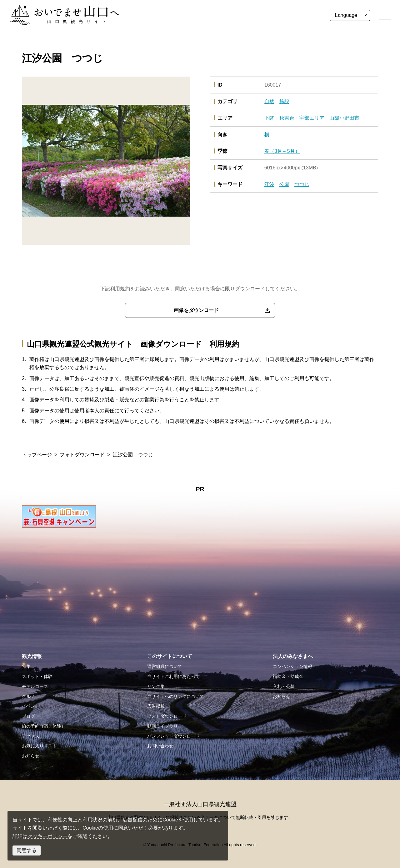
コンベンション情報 (292, 666)
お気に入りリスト (39, 746)
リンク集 (156, 686)
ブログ (28, 716)
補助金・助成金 (288, 676)
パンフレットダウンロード (173, 736)
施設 (284, 101)
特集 (26, 666)
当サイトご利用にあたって (173, 676)
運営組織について (165, 666)
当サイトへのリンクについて (176, 696)
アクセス (31, 736)
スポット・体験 (37, 676)
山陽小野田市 (344, 118)
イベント (31, 706)
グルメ (28, 696)
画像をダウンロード (196, 310)
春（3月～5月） (282, 151)
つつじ (302, 184)
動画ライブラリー (165, 726)
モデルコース (35, 686)
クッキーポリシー (47, 836)
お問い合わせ (160, 746)
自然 (269, 101)
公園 (284, 184)
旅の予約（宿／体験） (44, 726)
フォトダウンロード (82, 455)
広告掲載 (156, 706)
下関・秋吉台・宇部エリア (294, 118)
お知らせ (31, 756)
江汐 (269, 184)
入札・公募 (284, 686)
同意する (27, 850)
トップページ (37, 455)
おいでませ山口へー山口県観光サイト (52, 9)
